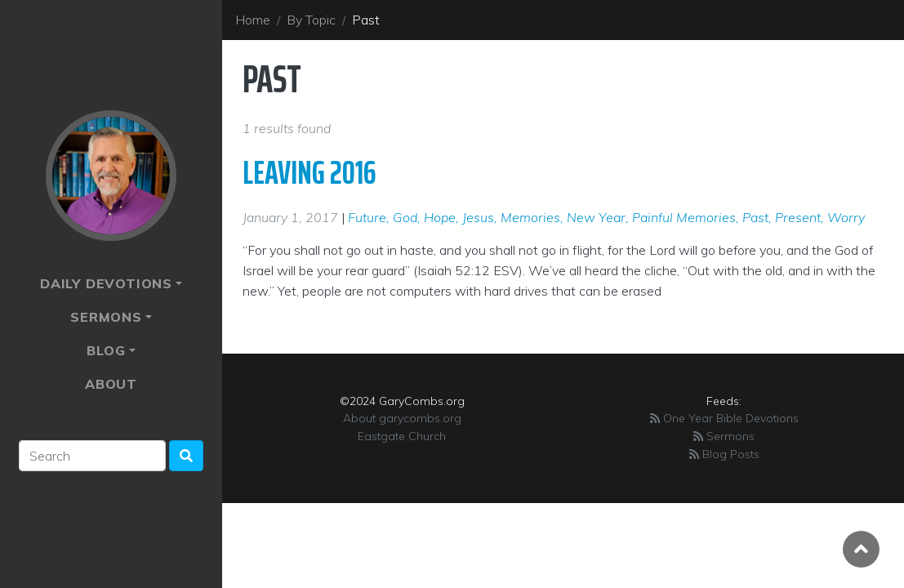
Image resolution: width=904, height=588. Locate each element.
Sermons (106, 317)
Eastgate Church (402, 436)
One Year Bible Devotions (724, 418)
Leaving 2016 (309, 173)
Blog (106, 350)
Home (253, 20)
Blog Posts (724, 454)
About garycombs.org (402, 418)
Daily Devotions (106, 283)
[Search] (92, 456)
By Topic (311, 20)
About (111, 384)
